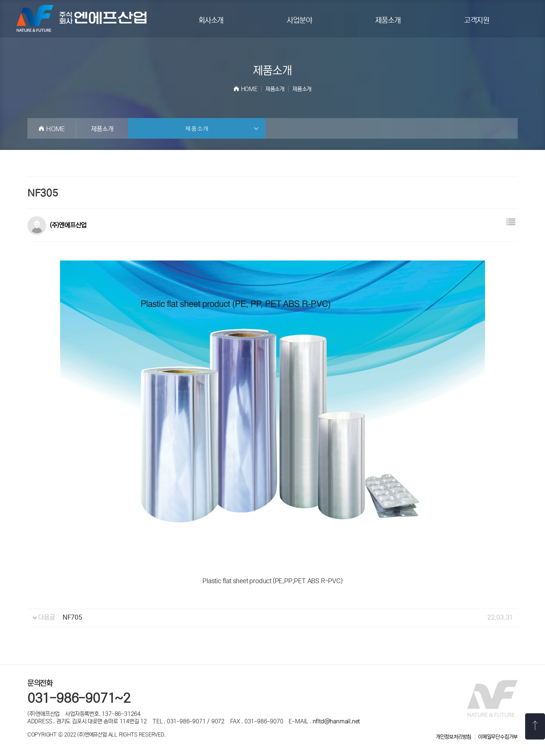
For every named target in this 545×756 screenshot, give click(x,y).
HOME (249, 89)
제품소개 (388, 20)
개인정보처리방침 (454, 737)
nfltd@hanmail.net (336, 721)
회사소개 (211, 20)
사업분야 (299, 20)
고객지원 (477, 20)
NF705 (72, 618)
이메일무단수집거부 (498, 737)
